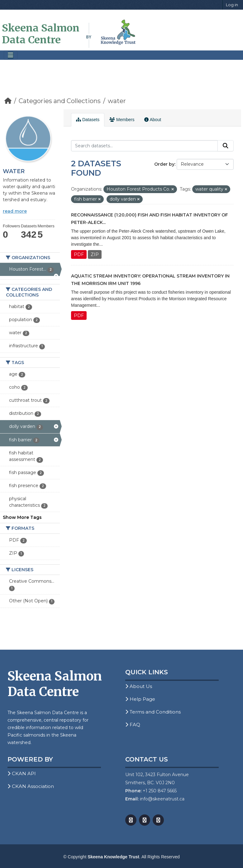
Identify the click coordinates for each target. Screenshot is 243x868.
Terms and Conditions (153, 712)
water (117, 101)
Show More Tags (22, 517)
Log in (232, 5)
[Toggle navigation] (11, 55)
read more (15, 211)
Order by (164, 164)
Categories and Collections (60, 101)
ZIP (95, 254)
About (153, 120)
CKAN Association (31, 786)
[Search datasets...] (144, 146)
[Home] (8, 101)
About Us (139, 686)
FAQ (133, 725)
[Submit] (226, 146)
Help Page (140, 699)
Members (122, 120)
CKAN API (22, 773)
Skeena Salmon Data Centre (41, 34)
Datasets (88, 120)
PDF (79, 254)
